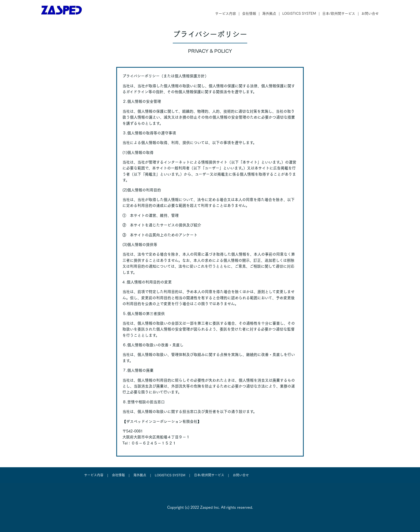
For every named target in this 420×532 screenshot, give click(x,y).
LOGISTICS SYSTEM (299, 14)
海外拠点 (269, 14)
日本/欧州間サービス (339, 14)
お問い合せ (370, 14)
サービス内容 (226, 14)
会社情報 (249, 14)
